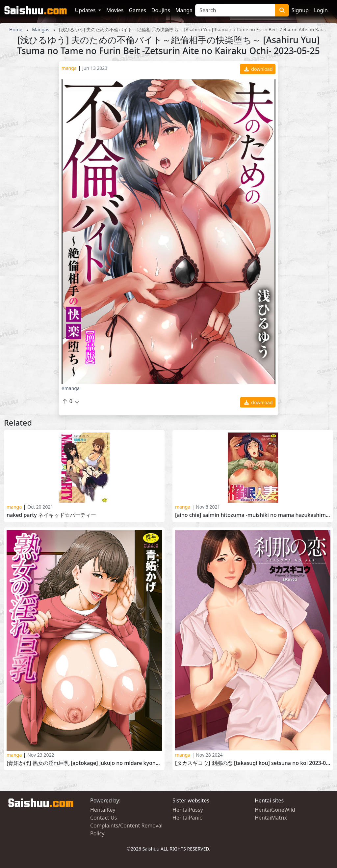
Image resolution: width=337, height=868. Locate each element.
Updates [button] (86, 10)
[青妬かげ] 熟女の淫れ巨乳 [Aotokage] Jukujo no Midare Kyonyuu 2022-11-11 (84, 763)
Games (138, 10)
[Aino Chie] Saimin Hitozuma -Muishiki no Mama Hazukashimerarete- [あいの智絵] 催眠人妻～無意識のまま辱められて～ (253, 515)
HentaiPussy (188, 810)
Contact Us (104, 818)
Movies (115, 10)
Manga (184, 10)
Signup (300, 10)
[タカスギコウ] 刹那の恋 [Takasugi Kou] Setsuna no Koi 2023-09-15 (253, 763)
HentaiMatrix (271, 818)
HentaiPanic (187, 818)
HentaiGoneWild (275, 810)
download (259, 69)
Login (321, 10)
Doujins (161, 10)
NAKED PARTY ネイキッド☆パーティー (51, 515)
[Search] (235, 10)
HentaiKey (103, 810)
